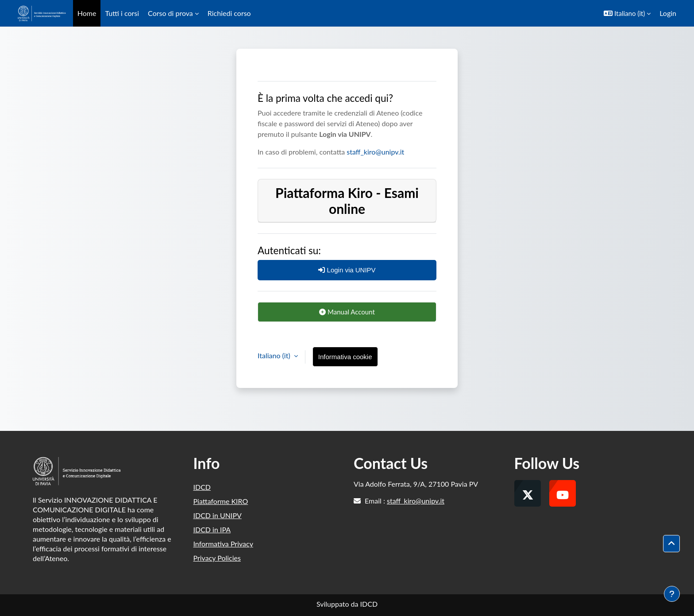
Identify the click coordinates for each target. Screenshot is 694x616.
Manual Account (347, 312)
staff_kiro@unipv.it (375, 152)
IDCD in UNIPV (218, 515)
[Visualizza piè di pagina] (672, 594)
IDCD (202, 487)
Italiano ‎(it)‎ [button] (275, 355)
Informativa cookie (345, 357)
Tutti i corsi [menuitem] (122, 13)
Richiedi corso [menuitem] (229, 13)
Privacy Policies (217, 558)
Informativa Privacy (223, 544)
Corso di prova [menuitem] (170, 13)
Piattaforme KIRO (221, 501)
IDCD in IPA (212, 529)
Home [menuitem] (87, 13)
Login (668, 13)
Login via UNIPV (347, 270)
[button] (627, 13)
